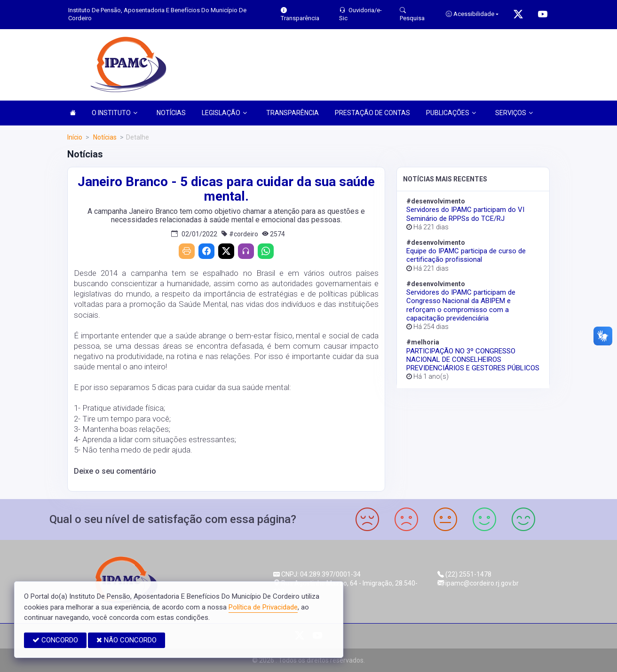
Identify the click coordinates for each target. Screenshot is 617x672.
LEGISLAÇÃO (224, 113)
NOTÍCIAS (171, 113)
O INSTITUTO (115, 113)
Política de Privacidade (263, 607)
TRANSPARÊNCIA (293, 113)
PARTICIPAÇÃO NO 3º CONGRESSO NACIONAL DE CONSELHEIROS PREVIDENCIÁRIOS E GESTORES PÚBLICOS (473, 359)
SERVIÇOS (514, 113)
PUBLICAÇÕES (451, 113)
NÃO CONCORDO (127, 640)
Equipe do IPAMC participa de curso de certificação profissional (466, 255)
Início (75, 137)
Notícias (104, 137)
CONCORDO (55, 640)
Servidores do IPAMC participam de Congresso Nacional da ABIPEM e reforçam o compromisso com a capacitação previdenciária (461, 305)
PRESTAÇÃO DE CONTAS (372, 113)
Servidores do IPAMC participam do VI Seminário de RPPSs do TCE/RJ (465, 214)
